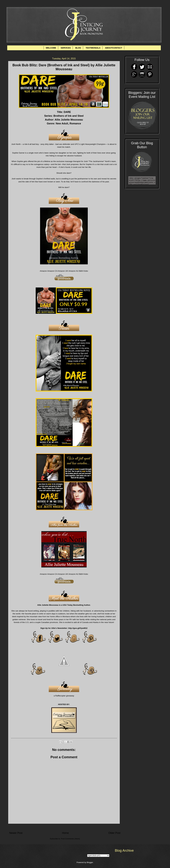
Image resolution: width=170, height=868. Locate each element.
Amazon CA (52, 271)
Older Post (114, 833)
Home (65, 833)
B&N (81, 271)
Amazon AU (73, 271)
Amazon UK (63, 271)
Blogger (90, 862)
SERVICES (66, 48)
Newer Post (16, 833)
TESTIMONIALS (93, 48)
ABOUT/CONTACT (114, 48)
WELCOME (51, 48)
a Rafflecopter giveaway (64, 696)
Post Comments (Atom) (70, 839)
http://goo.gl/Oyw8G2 (78, 628)
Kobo (86, 271)
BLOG (78, 48)
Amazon (43, 271)
